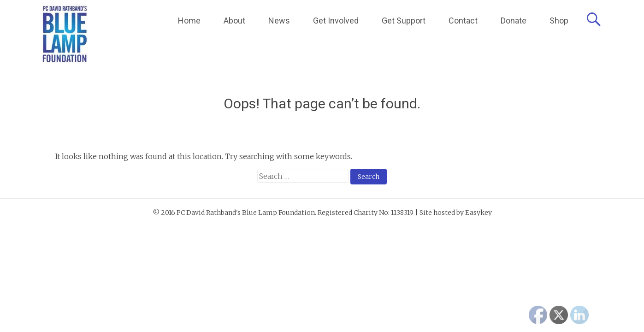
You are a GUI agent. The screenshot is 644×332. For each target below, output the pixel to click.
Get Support (404, 21)
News (279, 21)
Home (189, 21)
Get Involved (336, 21)
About (234, 21)
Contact (463, 21)
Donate (514, 21)
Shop (559, 21)
